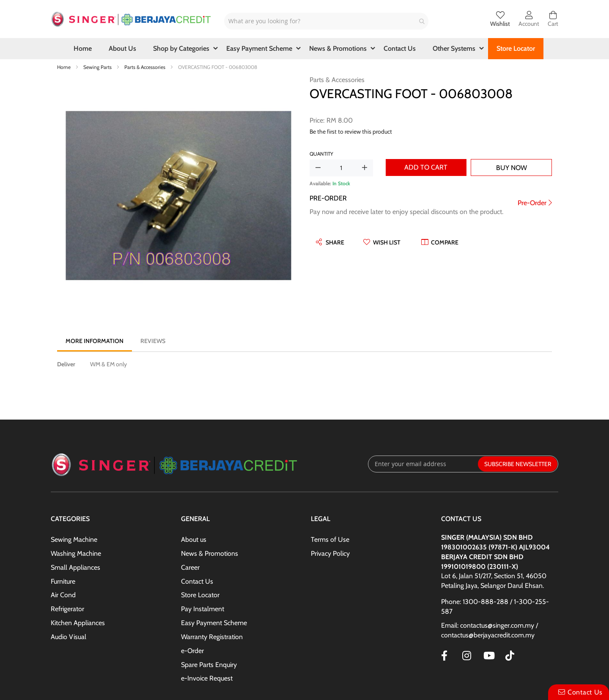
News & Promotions (210, 553)
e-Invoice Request (207, 678)
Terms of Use (330, 539)
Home (64, 67)
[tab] (95, 341)
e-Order (192, 651)
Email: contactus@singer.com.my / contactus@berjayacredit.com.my (490, 630)
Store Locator (200, 595)
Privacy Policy (330, 553)
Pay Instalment (203, 609)
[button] (382, 242)
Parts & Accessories (145, 67)
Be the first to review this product (351, 132)
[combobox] (326, 21)
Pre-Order (532, 203)
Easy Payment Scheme (214, 623)
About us (194, 539)
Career (190, 567)
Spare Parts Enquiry (209, 665)
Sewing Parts (98, 67)
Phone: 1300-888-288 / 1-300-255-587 (495, 607)
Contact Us (197, 581)
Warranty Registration (212, 637)
